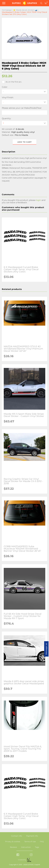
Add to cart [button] (25, 142)
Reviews (13, 847)
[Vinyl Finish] (24, 102)
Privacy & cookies (13, 842)
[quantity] (24, 123)
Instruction (26, 847)
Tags (37, 847)
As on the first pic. (12, 82)
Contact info (17, 836)
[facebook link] (18, 855)
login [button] (39, 200)
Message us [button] (46, 649)
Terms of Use (30, 842)
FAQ (42, 842)
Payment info (32, 836)
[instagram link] (31, 855)
